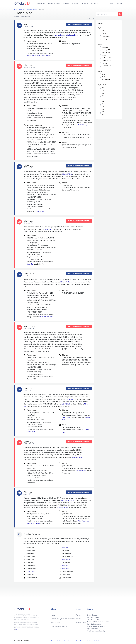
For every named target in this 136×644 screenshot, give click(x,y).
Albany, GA (105, 47)
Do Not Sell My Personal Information (63, 619)
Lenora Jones (60, 35)
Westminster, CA (107, 66)
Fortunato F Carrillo (68, 500)
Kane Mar (48, 229)
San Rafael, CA (106, 58)
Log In (111, 3)
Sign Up (119, 3)
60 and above (106, 79)
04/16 (97, 617)
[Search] (107, 14)
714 (103, 112)
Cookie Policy (81, 623)
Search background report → (79, 24)
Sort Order (90, 19)
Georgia (104, 34)
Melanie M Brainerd (67, 282)
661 (103, 109)
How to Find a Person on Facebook (98, 622)
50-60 (103, 77)
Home (53, 615)
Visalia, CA (105, 63)
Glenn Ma (64, 566)
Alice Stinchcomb (62, 508)
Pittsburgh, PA (106, 50)
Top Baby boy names (94, 624)
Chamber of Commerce (80, 3)
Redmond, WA (106, 53)
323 (103, 90)
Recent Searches (92, 615)
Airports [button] (94, 3)
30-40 (103, 74)
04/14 (93, 620)
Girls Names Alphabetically (96, 626)
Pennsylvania (106, 36)
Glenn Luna (64, 569)
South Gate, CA (106, 60)
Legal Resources (54, 3)
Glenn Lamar (29, 572)
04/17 (93, 617)
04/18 (88, 617)
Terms (78, 615)
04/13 (97, 620)
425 (103, 98)
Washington (105, 39)
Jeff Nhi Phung (82, 125)
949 (103, 114)
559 (103, 101)
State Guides (41, 3)
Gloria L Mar (70, 399)
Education (66, 3)
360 (103, 93)
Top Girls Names (92, 629)
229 (103, 88)
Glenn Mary (64, 547)
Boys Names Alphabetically (96, 631)
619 (103, 104)
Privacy (79, 619)
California (104, 31)
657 (103, 106)
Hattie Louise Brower (72, 35)
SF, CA (104, 55)
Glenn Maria (64, 560)
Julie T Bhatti (66, 404)
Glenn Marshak (77, 457)
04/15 (88, 620)
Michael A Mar (67, 174)
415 (103, 96)
